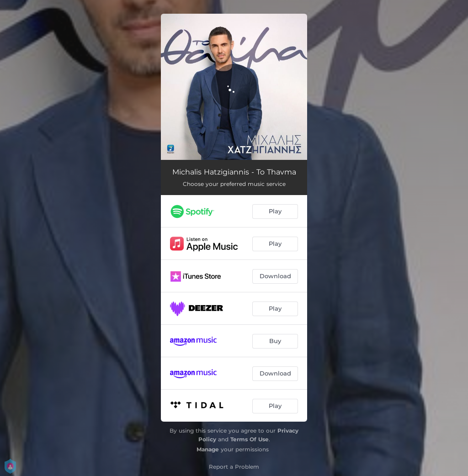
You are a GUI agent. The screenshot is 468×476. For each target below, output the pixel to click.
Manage (208, 449)
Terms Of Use (250, 439)
